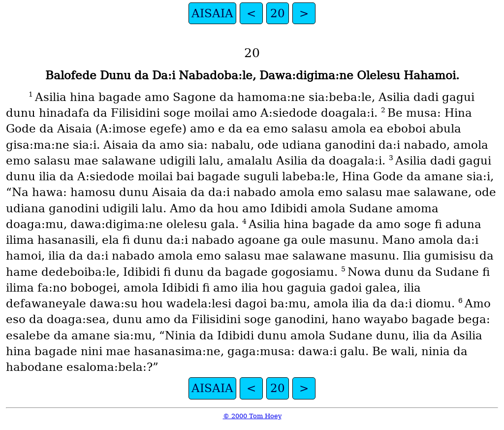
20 (278, 13)
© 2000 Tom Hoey (252, 416)
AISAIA (212, 13)
